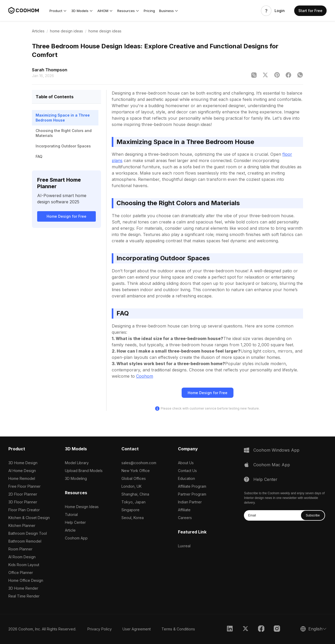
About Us (186, 463)
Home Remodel (22, 478)
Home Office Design (26, 580)
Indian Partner (190, 502)
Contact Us (187, 471)
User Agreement (137, 629)
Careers (185, 518)
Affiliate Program (192, 486)
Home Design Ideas (82, 507)
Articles (38, 31)
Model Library (77, 463)
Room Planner (20, 549)
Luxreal (184, 546)
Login (280, 11)
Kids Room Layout (24, 565)
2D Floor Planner (23, 494)
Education (186, 478)
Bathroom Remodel (25, 541)
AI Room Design (22, 557)
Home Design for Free (66, 216)
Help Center (75, 522)
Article (70, 530)
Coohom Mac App (272, 465)
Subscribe (313, 515)
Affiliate (184, 510)
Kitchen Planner (22, 525)
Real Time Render (24, 596)
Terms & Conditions (178, 629)
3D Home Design (23, 463)
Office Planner (21, 573)
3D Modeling (76, 478)
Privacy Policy (100, 629)
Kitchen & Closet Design (29, 518)
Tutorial (71, 514)
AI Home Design (22, 471)
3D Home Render (23, 588)
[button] (58, 11)
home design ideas (66, 31)
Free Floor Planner (24, 486)
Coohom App (76, 538)
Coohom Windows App (276, 450)
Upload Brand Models (84, 471)
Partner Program (192, 494)
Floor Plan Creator (24, 510)
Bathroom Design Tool (28, 533)
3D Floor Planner (23, 502)
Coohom (145, 376)
